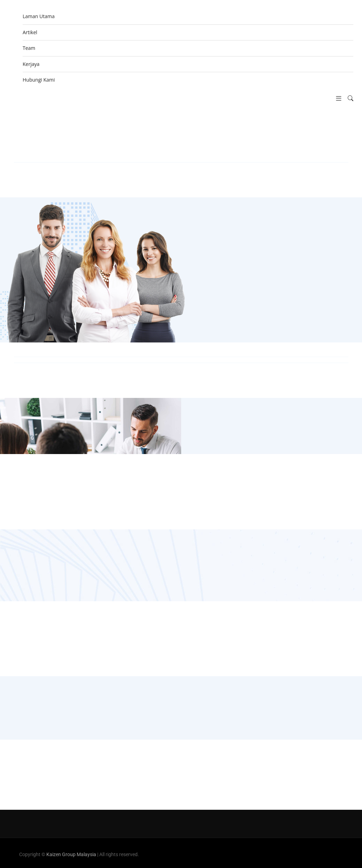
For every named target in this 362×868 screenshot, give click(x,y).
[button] (336, 99)
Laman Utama (39, 16)
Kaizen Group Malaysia (71, 854)
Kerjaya (31, 64)
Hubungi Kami (39, 80)
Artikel (30, 32)
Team (29, 48)
